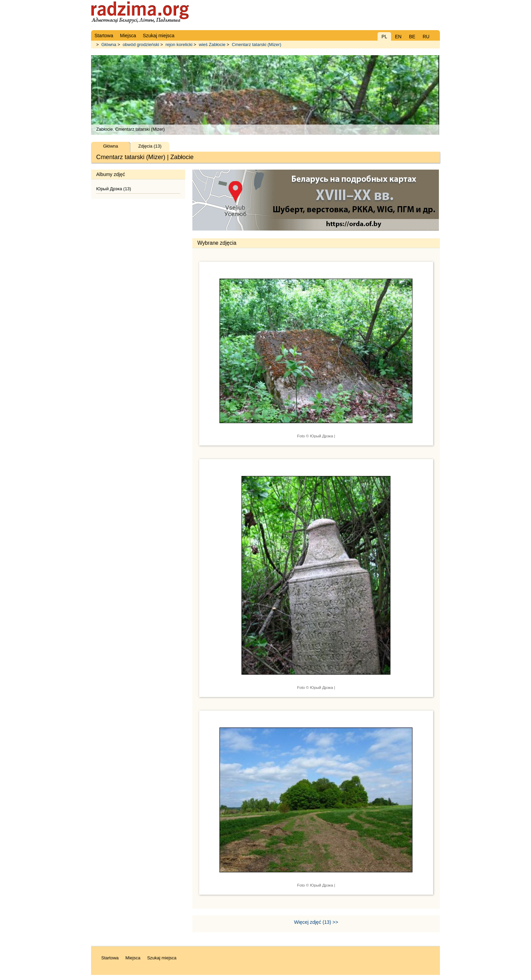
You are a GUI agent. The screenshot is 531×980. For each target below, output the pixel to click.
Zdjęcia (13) (150, 146)
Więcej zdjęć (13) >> (316, 922)
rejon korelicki (179, 45)
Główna (109, 45)
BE (412, 37)
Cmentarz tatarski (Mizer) (257, 45)
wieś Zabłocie (212, 45)
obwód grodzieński (141, 45)
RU (426, 37)
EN (398, 37)
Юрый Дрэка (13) (114, 189)
